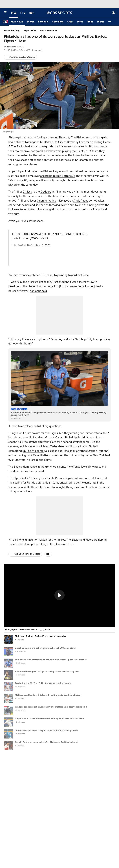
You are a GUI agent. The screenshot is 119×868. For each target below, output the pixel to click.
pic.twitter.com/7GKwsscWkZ (30, 239)
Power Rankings (12, 31)
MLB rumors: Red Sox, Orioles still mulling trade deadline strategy (48, 695)
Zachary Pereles (15, 47)
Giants (80, 151)
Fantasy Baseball (48, 31)
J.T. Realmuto (48, 275)
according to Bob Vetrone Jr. (58, 176)
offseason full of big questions (43, 426)
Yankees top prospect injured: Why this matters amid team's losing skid (51, 707)
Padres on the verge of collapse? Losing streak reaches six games (47, 672)
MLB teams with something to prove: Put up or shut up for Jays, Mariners (51, 660)
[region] (59, 595)
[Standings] (58, 22)
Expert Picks (30, 31)
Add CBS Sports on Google (22, 57)
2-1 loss (27, 192)
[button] (110, 22)
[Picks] (80, 22)
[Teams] (100, 22)
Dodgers (46, 192)
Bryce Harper (86, 286)
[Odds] (70, 22)
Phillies (81, 138)
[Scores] (30, 22)
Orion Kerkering (46, 201)
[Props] (90, 22)
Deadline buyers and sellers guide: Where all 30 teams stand (45, 648)
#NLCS (71, 234)
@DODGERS (26, 234)
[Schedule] (43, 22)
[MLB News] (17, 22)
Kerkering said (38, 291)
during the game (33, 451)
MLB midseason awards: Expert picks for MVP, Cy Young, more (46, 730)
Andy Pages (81, 201)
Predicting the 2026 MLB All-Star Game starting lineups (43, 683)
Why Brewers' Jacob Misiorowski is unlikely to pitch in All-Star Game (49, 719)
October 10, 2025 (40, 245)
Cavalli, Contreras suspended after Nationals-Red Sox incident (46, 742)
